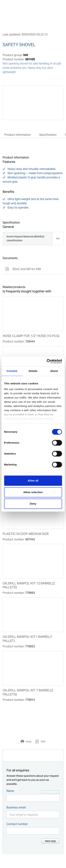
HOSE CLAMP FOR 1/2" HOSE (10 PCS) (31, 336)
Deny (33, 504)
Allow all (33, 481)
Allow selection (33, 492)
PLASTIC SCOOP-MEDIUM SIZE (26, 534)
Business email (16, 807)
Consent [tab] (12, 371)
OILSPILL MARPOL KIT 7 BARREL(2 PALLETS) (28, 692)
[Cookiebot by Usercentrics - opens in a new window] (47, 361)
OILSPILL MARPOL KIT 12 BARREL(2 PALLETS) (29, 585)
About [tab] (54, 371)
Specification (48, 135)
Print (28, 742)
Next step (50, 841)
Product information (18, 135)
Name (10, 791)
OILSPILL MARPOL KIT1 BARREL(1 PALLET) (28, 639)
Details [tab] (33, 371)
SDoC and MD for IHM (23, 269)
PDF (43, 742)
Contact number (17, 824)
